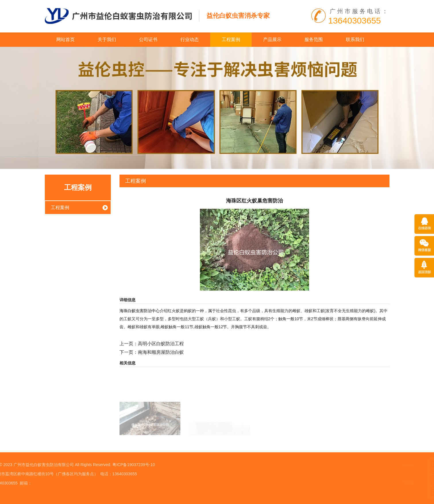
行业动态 (190, 39)
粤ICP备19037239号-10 (66, 465)
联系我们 (355, 39)
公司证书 (148, 39)
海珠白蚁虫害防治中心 (140, 311)
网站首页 (65, 39)
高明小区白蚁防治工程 (161, 344)
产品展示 (272, 39)
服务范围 (314, 39)
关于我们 (107, 39)
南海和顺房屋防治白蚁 (161, 352)
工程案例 (231, 39)
